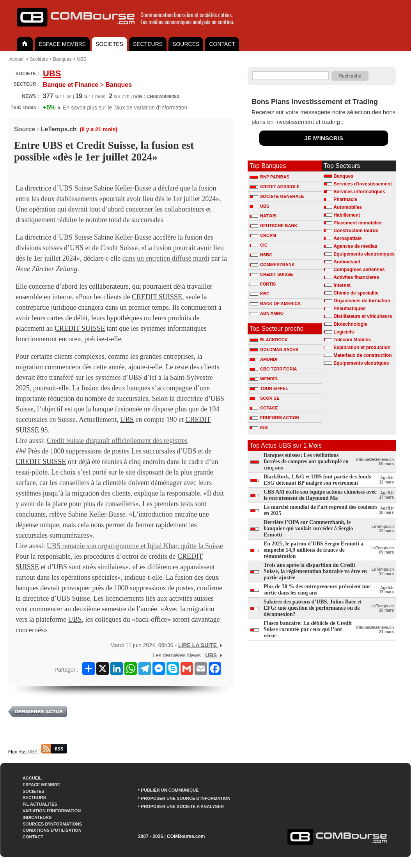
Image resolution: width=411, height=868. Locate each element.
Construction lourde (356, 231)
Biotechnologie (350, 324)
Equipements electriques (361, 363)
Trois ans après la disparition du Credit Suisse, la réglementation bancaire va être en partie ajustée (315, 571)
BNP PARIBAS (269, 177)
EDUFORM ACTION (274, 418)
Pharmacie (345, 199)
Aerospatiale (347, 238)
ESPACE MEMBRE (62, 44)
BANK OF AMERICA (275, 303)
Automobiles (348, 207)
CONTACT (222, 44)
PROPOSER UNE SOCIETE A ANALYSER (182, 806)
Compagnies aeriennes (359, 270)
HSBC (261, 255)
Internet (342, 285)
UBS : (47, 752)
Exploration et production (362, 348)
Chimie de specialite (356, 293)
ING (259, 427)
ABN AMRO (267, 313)
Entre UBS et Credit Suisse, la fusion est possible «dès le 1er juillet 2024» (104, 151)
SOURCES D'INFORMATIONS (52, 824)
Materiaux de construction (362, 355)
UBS (82, 59)
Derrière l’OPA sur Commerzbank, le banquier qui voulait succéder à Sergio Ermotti (308, 528)
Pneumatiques (349, 309)
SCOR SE (265, 398)
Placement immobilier (358, 223)
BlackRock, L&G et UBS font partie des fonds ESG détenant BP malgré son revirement (317, 480)
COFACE (264, 408)
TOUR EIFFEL (269, 388)
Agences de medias (355, 246)
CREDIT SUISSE (157, 297)
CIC (259, 245)
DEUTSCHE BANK (273, 226)
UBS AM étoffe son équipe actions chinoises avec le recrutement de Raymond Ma (320, 495)
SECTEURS (148, 44)
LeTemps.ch (58, 129)
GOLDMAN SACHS (274, 349)
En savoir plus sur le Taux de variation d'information (125, 108)
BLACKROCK (269, 340)
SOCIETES (109, 44)
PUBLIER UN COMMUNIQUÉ (170, 790)
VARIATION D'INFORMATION (52, 811)
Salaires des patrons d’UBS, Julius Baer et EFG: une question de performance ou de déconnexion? (313, 608)
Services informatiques (359, 192)
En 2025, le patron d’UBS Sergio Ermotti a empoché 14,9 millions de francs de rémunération (314, 550)
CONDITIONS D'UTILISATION (52, 830)
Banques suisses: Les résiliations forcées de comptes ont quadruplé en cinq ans (306, 461)
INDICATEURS (37, 817)
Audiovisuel (347, 262)
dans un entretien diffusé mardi (166, 258)
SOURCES (186, 44)
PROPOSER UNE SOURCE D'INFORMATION (186, 798)
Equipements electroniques (364, 254)
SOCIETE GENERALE (277, 196)
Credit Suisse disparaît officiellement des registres (117, 441)
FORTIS (263, 284)
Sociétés (39, 59)
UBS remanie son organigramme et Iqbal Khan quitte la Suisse (135, 546)
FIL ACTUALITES (40, 804)
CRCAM (263, 235)
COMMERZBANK (272, 265)
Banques (62, 59)
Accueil (17, 59)
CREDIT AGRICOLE (275, 187)
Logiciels (344, 332)
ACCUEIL (32, 778)
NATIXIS (263, 216)
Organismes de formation (362, 301)
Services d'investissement (363, 184)
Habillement (347, 215)
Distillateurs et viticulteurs (363, 316)
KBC (260, 294)
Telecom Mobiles (352, 340)
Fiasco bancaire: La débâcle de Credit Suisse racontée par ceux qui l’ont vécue (308, 629)
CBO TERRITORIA (273, 369)
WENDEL (264, 379)
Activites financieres (356, 277)
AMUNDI (263, 359)
